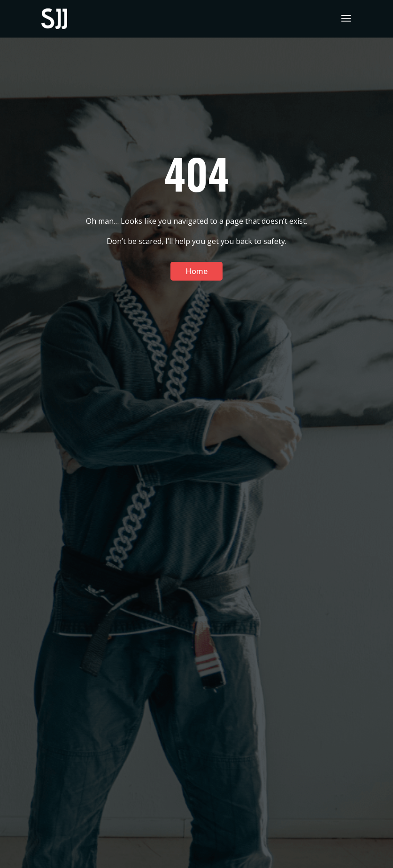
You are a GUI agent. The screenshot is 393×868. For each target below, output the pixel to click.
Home (196, 271)
